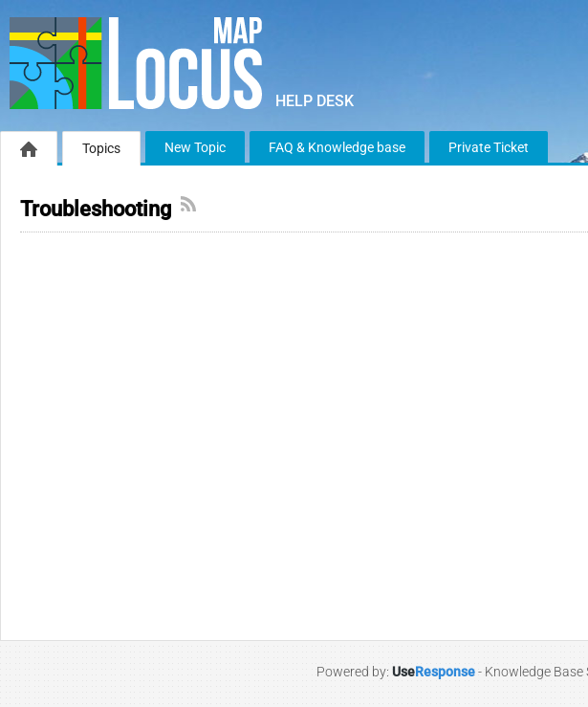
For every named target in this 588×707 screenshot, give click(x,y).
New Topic (195, 147)
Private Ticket (489, 147)
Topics (101, 148)
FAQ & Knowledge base (337, 147)
